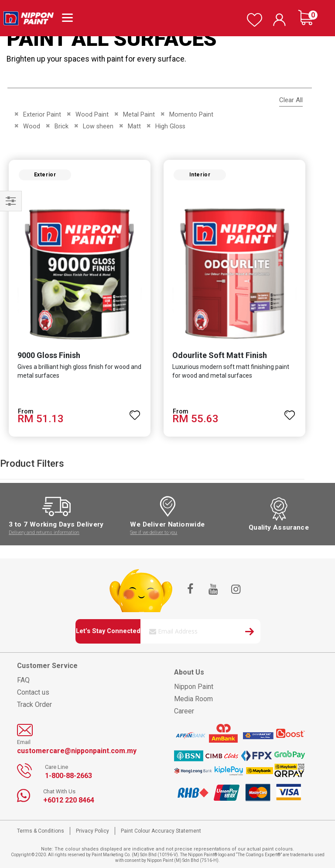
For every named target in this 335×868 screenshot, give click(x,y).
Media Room (193, 699)
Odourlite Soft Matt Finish (220, 355)
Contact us (33, 692)
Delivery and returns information (44, 532)
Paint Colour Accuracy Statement (161, 831)
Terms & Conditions (41, 831)
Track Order (34, 704)
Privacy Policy (92, 831)
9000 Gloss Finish (49, 355)
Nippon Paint (194, 687)
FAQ (23, 680)
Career (184, 711)
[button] (135, 411)
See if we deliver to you (154, 532)
